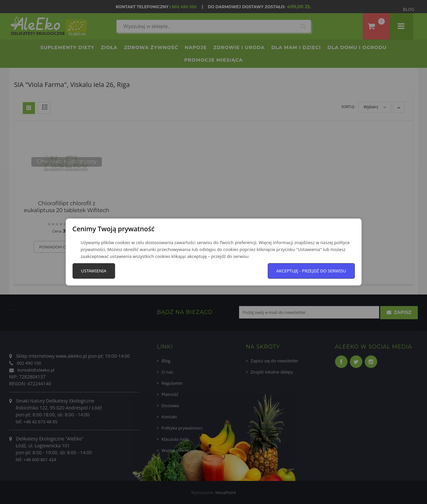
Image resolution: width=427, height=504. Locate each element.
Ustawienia (94, 271)
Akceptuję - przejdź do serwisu (311, 271)
